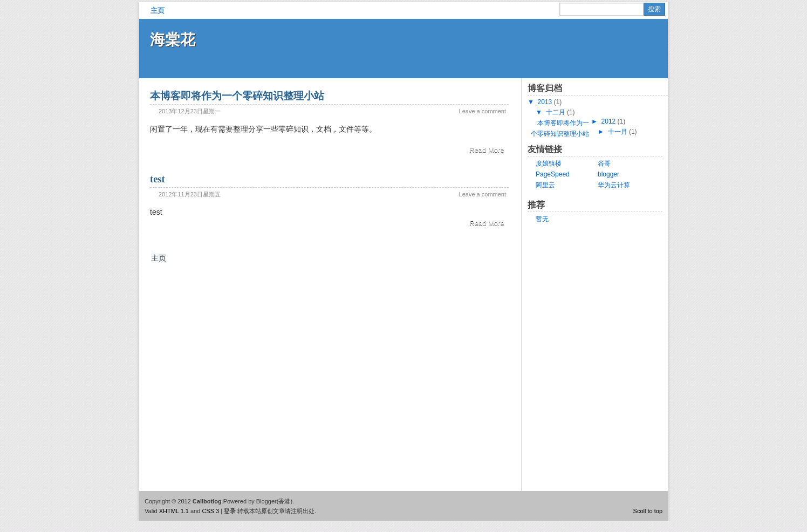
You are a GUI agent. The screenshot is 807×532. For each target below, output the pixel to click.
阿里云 (545, 185)
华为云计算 (614, 185)
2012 (609, 121)
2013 (545, 102)
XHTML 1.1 (174, 511)
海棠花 (173, 40)
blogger (608, 174)
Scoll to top (648, 511)
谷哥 (604, 163)
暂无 (542, 219)
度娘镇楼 (549, 163)
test (158, 179)
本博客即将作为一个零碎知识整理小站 (237, 96)
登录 (230, 511)
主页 (158, 11)
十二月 (556, 112)
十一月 (618, 132)
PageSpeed (553, 174)
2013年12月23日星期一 (190, 111)
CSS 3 (210, 511)
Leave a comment (483, 111)
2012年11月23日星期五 (190, 194)
